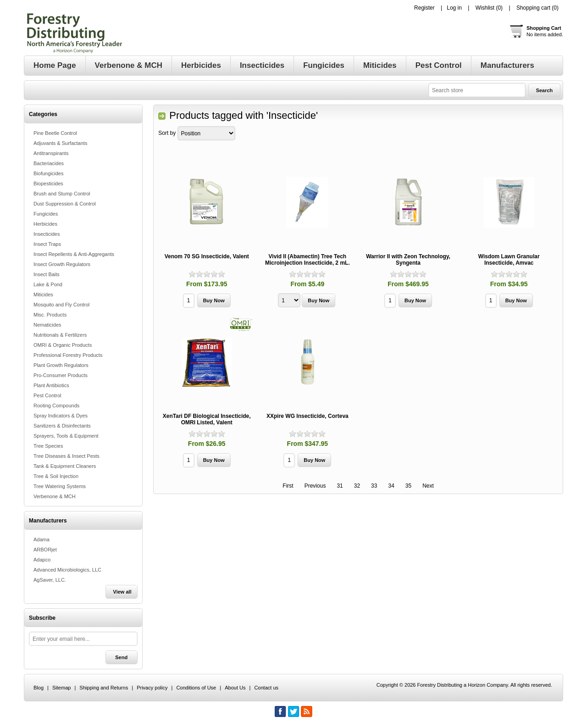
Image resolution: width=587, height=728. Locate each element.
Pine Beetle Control (55, 133)
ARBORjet (45, 550)
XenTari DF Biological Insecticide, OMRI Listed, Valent (207, 419)
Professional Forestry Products (68, 355)
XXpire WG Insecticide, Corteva (307, 416)
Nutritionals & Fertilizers (60, 335)
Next (428, 486)
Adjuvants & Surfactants (60, 143)
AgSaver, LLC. (50, 580)
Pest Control (47, 395)
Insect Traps (47, 244)
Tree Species (48, 446)
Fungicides (46, 214)
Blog (39, 688)
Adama (42, 539)
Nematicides (47, 325)
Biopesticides (48, 183)
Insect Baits (47, 274)
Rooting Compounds (56, 406)
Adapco (42, 560)
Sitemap (61, 688)
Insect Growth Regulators (62, 264)
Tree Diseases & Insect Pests (66, 456)
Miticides (43, 295)
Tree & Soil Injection (56, 476)
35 (408, 486)
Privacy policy (152, 688)
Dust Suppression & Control (65, 204)
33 (374, 486)
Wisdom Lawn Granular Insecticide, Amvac (509, 260)
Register (424, 8)
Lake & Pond (48, 284)
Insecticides (47, 234)
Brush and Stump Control (62, 194)
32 (357, 486)
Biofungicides (48, 173)
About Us (235, 688)
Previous (315, 486)
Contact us (266, 688)
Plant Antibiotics (51, 385)
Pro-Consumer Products (61, 375)
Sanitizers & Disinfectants (62, 426)
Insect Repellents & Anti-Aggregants (74, 254)
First (288, 486)
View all (122, 592)
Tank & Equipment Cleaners (65, 466)
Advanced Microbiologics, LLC (67, 570)
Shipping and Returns (104, 688)
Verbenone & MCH (55, 496)
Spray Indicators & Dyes (61, 416)
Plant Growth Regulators (61, 365)
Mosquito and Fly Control (61, 305)
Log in (454, 8)
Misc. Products (50, 315)
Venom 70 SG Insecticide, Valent (207, 256)
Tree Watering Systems (60, 486)
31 (340, 486)
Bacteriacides (49, 163)
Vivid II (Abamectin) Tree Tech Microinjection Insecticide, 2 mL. (307, 260)
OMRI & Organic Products (63, 345)
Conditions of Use (196, 688)
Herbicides (45, 224)
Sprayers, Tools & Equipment (66, 436)
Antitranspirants (51, 153)
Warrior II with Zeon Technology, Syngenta (408, 260)
